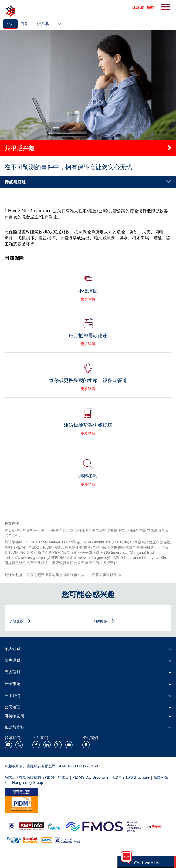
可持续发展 (14, 716)
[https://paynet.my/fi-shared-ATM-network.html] (46, 840)
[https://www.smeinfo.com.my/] (32, 826)
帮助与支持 (14, 727)
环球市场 (12, 684)
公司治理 (12, 707)
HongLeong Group (28, 782)
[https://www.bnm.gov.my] (12, 826)
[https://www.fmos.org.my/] (103, 826)
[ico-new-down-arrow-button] (58, 24)
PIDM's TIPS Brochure (131, 777)
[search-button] (165, 7)
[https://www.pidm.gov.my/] (21, 800)
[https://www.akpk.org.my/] (54, 826)
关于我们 (12, 695)
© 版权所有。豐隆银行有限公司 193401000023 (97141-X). (52, 766)
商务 (24, 24)
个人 (10, 24)
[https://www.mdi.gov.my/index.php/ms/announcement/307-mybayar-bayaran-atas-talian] (154, 826)
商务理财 (12, 672)
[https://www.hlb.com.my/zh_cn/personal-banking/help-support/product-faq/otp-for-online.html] (22, 840)
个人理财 (12, 649)
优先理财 (42, 24)
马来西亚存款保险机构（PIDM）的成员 (37, 777)
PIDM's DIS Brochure (90, 777)
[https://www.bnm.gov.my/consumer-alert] (67, 840)
